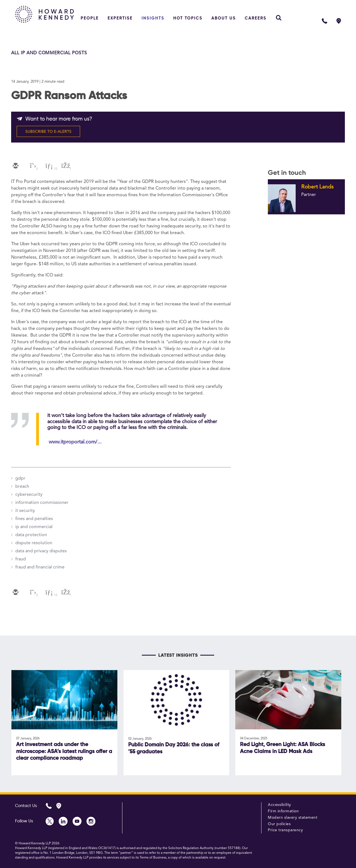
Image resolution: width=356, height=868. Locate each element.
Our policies (279, 824)
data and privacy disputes (41, 551)
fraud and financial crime (40, 567)
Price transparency (285, 830)
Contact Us (26, 806)
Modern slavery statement (293, 818)
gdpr (20, 479)
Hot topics (188, 18)
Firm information (283, 811)
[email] (15, 166)
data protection (31, 535)
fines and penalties (34, 519)
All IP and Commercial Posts (49, 53)
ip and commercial (34, 527)
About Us (224, 18)
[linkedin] (48, 166)
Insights (153, 18)
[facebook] (65, 166)
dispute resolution (34, 543)
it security (25, 511)
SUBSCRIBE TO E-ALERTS (48, 132)
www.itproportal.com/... (75, 442)
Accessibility (280, 805)
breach (22, 487)
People (90, 18)
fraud (21, 559)
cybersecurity (29, 495)
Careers (256, 18)
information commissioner (42, 503)
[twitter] (32, 166)
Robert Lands (317, 187)
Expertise (120, 18)
